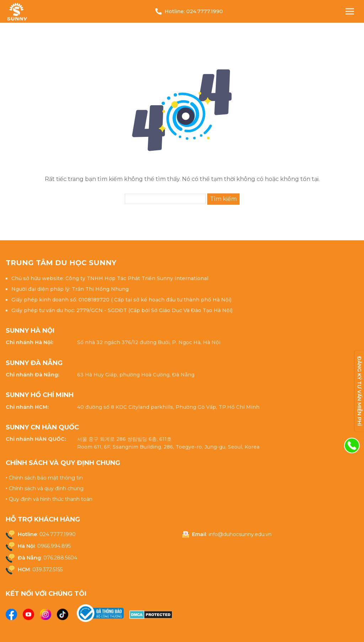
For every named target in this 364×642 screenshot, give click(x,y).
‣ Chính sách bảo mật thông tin (44, 478)
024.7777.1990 (205, 11)
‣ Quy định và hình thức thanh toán (49, 499)
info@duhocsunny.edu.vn (240, 534)
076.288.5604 (60, 558)
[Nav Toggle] (350, 11)
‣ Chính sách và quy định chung (45, 488)
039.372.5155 (47, 569)
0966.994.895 (54, 546)
